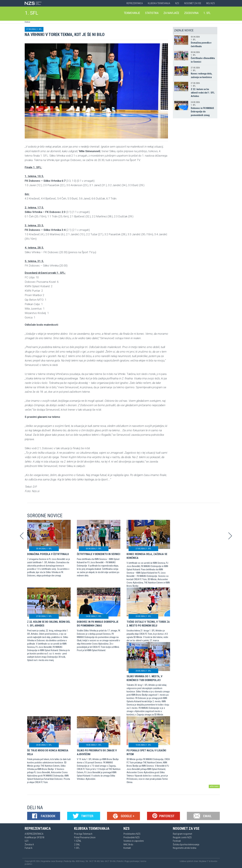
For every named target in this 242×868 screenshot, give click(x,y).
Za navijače (171, 13)
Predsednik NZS (132, 837)
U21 (27, 841)
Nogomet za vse (193, 3)
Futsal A (28, 848)
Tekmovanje (132, 13)
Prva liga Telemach (83, 834)
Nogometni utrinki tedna (185, 848)
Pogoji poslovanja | (132, 861)
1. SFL (32, 13)
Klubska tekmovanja (159, 3)
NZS (177, 3)
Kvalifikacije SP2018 (34, 837)
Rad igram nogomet (182, 834)
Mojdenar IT (204, 861)
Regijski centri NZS (182, 837)
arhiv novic (214, 786)
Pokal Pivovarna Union (85, 837)
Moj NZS (211, 3)
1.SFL (77, 848)
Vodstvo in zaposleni (134, 841)
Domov (27, 22)
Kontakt (127, 848)
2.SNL (77, 845)
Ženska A (29, 845)
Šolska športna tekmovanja (186, 845)
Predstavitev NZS (132, 834)
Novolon (214, 861)
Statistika (152, 13)
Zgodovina (191, 13)
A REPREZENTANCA (34, 834)
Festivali (177, 841)
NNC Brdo (128, 845)
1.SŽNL (78, 841)
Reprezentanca (135, 3)
